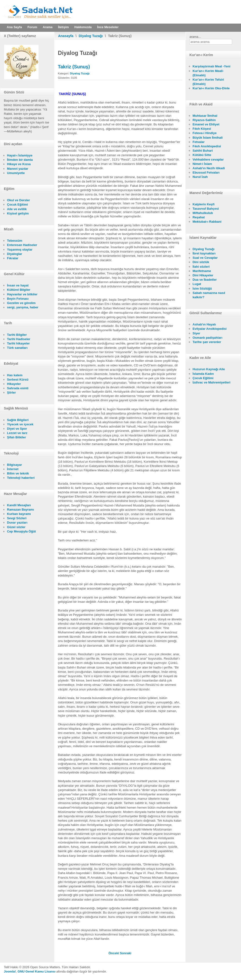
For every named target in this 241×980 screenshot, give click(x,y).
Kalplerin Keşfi (204, 204)
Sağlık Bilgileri (18, 420)
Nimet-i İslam (202, 164)
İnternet (13, 469)
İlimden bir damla (20, 160)
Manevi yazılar (18, 169)
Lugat (197, 284)
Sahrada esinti (18, 388)
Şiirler (11, 393)
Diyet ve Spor (17, 429)
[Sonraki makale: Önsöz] (126, 953)
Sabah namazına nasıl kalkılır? (209, 295)
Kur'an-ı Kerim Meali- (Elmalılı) (208, 73)
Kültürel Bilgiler (19, 290)
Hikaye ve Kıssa (19, 164)
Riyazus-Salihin (204, 120)
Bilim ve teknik (18, 473)
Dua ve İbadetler (205, 280)
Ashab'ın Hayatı (204, 324)
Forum (32, 27)
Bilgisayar (14, 465)
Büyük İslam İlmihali (208, 138)
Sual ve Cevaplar (205, 258)
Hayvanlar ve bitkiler (22, 294)
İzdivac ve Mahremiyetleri (211, 382)
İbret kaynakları (204, 253)
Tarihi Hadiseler (19, 339)
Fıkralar (13, 258)
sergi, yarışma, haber (23, 307)
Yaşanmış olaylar (20, 250)
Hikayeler (14, 384)
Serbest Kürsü (18, 380)
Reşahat (199, 217)
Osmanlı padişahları (208, 338)
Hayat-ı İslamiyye (20, 155)
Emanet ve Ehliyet (206, 124)
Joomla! (10, 971)
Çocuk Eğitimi (17, 204)
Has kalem (15, 375)
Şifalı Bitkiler (17, 437)
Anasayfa (66, 36)
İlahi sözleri (201, 267)
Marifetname (202, 271)
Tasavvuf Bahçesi (206, 209)
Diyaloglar (15, 254)
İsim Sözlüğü (202, 289)
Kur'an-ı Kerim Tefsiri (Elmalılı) (208, 82)
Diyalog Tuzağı (91, 36)
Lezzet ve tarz (17, 433)
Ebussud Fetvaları (206, 172)
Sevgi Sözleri (17, 518)
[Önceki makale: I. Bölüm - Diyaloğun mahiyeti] (114, 953)
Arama (47, 27)
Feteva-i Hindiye (205, 133)
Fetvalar (199, 142)
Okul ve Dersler (18, 200)
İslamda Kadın (203, 374)
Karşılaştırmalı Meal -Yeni (211, 66)
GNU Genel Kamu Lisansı (37, 971)
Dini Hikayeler (203, 275)
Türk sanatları (17, 348)
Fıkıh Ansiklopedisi (207, 146)
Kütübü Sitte (202, 155)
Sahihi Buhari (203, 151)
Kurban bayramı (19, 514)
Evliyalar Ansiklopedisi (210, 329)
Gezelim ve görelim (21, 303)
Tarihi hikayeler (18, 343)
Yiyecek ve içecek (20, 424)
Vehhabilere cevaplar (208, 159)
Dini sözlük (201, 262)
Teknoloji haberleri (21, 478)
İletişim (64, 27)
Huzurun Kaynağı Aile (209, 369)
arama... (195, 37)
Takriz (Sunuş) (74, 67)
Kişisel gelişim (18, 213)
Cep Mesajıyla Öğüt (21, 531)
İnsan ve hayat (18, 285)
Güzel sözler (16, 527)
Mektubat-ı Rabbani (207, 222)
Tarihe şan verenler (207, 342)
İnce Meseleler (108, 27)
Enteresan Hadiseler (22, 245)
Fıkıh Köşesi (202, 129)
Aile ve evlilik (17, 209)
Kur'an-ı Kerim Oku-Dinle (211, 88)
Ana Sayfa (14, 27)
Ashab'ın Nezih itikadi (209, 168)
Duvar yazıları (17, 522)
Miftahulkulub (203, 213)
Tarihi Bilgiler (17, 335)
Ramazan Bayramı (20, 509)
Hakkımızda (83, 27)
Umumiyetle (16, 173)
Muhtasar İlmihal (205, 116)
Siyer (196, 333)
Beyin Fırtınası (18, 299)
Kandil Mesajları (19, 505)
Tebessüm (15, 241)
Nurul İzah (200, 177)
